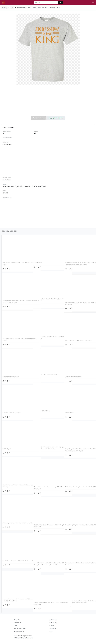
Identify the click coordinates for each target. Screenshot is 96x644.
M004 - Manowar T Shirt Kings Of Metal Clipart (79, 341)
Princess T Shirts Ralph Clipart (12, 413)
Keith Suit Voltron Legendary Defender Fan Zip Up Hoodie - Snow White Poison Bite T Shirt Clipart (47, 449)
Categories (53, 620)
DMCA (16, 626)
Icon (51, 631)
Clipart (52, 626)
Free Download (38, 118)
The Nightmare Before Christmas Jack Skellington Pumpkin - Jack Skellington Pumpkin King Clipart (79, 603)
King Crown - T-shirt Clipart (42, 411)
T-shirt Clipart (38, 263)
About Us (17, 620)
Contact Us (18, 623)
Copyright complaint (56, 118)
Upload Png (53, 623)
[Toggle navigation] (93, 3)
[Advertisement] (48, 102)
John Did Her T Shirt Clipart (73, 377)
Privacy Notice (19, 631)
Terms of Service (20, 629)
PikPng (5, 8)
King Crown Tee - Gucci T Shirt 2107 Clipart (47, 375)
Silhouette (53, 629)
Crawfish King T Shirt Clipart (11, 377)
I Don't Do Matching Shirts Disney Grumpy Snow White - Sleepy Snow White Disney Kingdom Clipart (46, 565)
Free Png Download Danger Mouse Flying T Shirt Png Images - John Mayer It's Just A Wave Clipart (79, 265)
